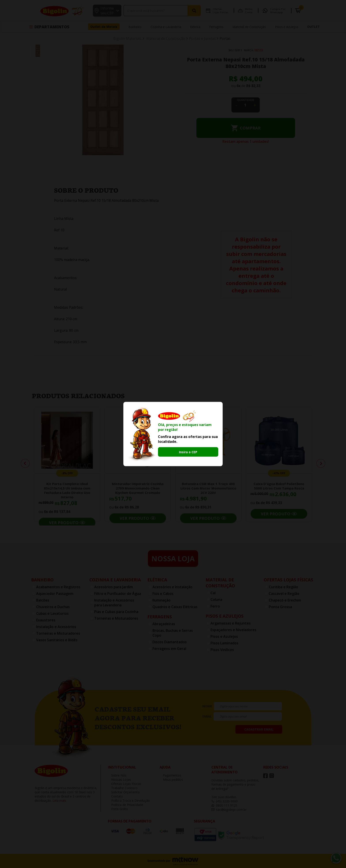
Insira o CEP (188, 452)
